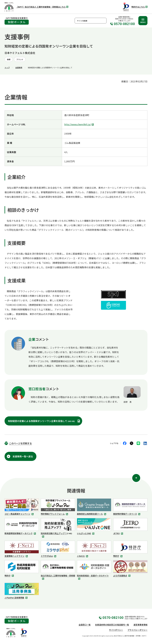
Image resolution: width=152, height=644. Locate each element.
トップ (7, 68)
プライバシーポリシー (137, 630)
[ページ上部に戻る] (136, 478)
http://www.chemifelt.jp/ (79, 125)
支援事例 (19, 68)
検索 (104, 21)
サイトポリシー (116, 630)
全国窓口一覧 (85, 625)
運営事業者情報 (140, 625)
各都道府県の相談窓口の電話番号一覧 (112, 625)
